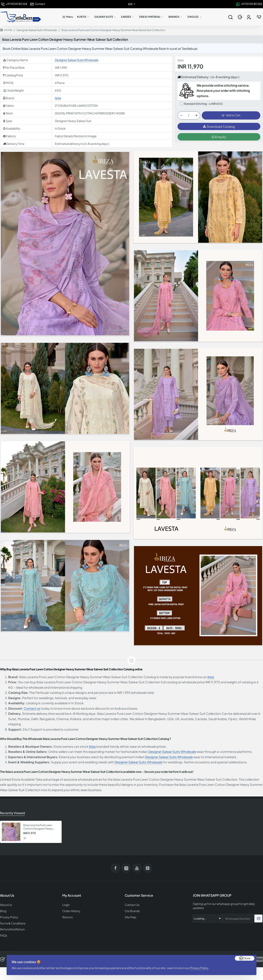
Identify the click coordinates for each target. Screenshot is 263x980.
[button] (231, 116)
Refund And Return (11, 928)
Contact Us (132, 904)
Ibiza (58, 98)
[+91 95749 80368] (14, 4)
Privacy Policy (201, 965)
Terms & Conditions (12, 922)
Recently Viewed (12, 813)
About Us (6, 904)
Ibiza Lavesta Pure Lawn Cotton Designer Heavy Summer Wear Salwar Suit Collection (39, 827)
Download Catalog (219, 127)
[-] (181, 116)
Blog (3, 910)
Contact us (32, 708)
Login (66, 904)
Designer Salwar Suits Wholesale (37, 30)
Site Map (130, 916)
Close (246, 953)
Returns (67, 916)
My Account (72, 895)
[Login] (241, 17)
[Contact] (37, 4)
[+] (196, 116)
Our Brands (131, 910)
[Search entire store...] (230, 17)
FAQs (3, 934)
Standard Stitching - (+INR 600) (203, 104)
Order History (71, 910)
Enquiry (219, 138)
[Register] (249, 17)
